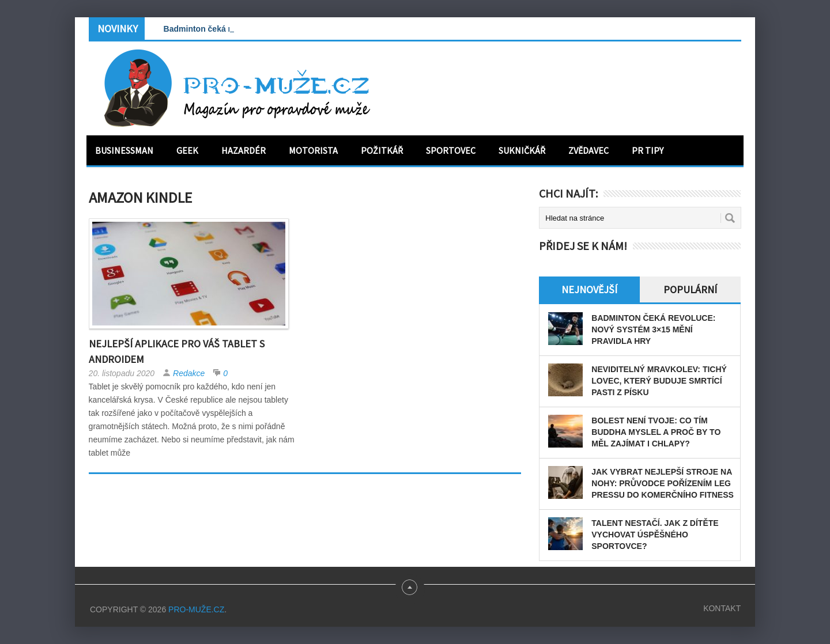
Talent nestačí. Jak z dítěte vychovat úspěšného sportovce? (655, 535)
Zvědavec (588, 150)
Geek (187, 150)
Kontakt (722, 608)
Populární (690, 289)
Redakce (189, 373)
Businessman (124, 150)
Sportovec (451, 150)
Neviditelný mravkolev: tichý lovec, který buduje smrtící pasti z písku (659, 381)
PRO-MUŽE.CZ (196, 609)
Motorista (313, 150)
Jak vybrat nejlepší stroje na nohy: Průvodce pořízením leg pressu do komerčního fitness (663, 483)
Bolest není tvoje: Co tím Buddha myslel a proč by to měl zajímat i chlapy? (656, 432)
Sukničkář (522, 150)
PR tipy (648, 150)
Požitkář (382, 150)
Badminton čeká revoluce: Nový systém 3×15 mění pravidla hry (653, 329)
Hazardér (244, 150)
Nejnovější (589, 289)
